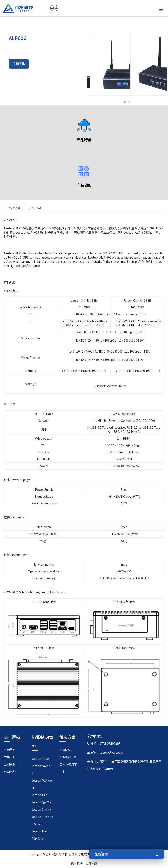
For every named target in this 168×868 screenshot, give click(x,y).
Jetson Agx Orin (42, 802)
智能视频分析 (68, 757)
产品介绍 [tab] (14, 208)
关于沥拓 (12, 737)
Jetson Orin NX (41, 810)
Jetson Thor (40, 831)
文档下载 (19, 64)
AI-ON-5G (66, 750)
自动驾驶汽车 (68, 764)
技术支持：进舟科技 (84, 863)
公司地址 (10, 772)
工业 (62, 772)
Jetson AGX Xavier (42, 784)
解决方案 (67, 737)
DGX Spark (39, 839)
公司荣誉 (10, 764)
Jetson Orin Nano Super (42, 821)
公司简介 (10, 750)
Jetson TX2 (39, 795)
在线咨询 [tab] (35, 208)
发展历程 (10, 757)
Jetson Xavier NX (42, 770)
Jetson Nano (40, 759)
